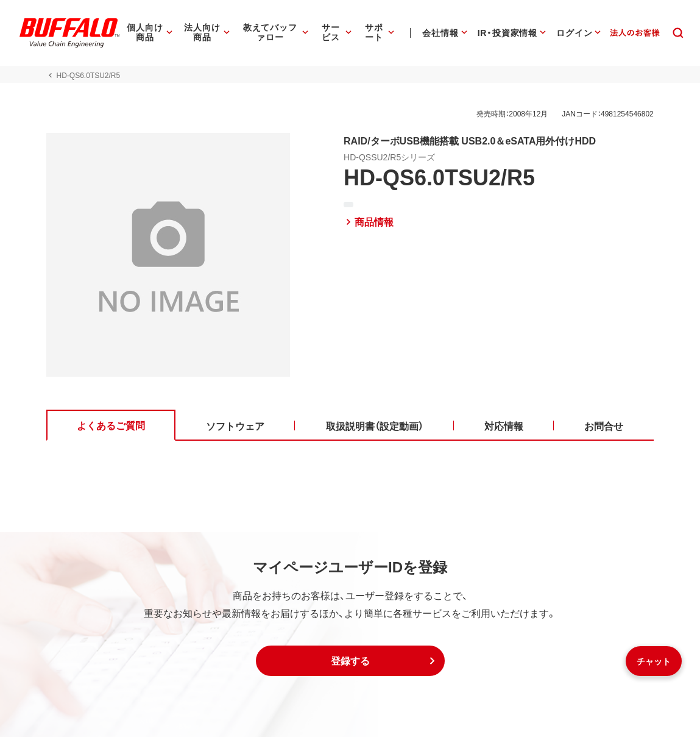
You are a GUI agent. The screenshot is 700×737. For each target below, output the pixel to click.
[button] (350, 661)
